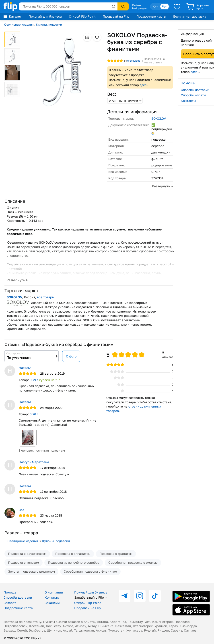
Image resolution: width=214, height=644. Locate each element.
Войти (137, 5)
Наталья (25, 368)
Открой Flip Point (82, 16)
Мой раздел (139, 8)
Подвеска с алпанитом (73, 554)
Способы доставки (18, 597)
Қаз (155, 6)
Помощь (10, 592)
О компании (54, 592)
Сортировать (15, 353)
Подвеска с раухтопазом (27, 554)
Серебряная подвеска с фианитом (90, 571)
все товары (46, 297)
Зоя (22, 510)
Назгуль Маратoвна (34, 462)
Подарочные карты (151, 16)
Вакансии (52, 603)
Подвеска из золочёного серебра (74, 562)
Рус (165, 6)
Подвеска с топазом (24, 562)
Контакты (52, 597)
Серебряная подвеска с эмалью (133, 562)
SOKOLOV (159, 118)
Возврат (10, 603)
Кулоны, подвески (49, 24)
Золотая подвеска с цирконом (31, 571)
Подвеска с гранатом (116, 554)
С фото (71, 356)
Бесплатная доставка (190, 16)
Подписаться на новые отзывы (154, 61)
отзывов (134, 61)
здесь (144, 85)
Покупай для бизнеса (45, 16)
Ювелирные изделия (19, 24)
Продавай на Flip (116, 16)
